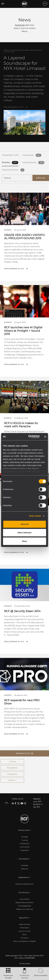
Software (25, 869)
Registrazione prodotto (25, 902)
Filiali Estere (25, 928)
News (25, 934)
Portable (25, 837)
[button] (25, 753)
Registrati (20, 25)
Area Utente (25, 899)
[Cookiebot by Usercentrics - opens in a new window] (29, 437)
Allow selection (25, 533)
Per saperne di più (14, 107)
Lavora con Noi (25, 931)
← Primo (12, 762)
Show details (35, 516)
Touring (25, 840)
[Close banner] (45, 437)
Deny (25, 541)
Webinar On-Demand (25, 909)
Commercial (25, 847)
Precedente (12, 768)
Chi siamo (25, 938)
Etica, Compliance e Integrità (25, 941)
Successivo (12, 774)
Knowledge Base (25, 906)
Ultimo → (12, 780)
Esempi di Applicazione (25, 884)
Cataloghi (25, 865)
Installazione (25, 844)
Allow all (25, 524)
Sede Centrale (25, 924)
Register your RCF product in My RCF (38, 803)
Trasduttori (25, 850)
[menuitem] (25, 964)
